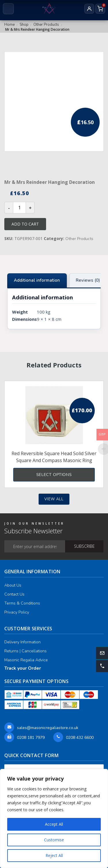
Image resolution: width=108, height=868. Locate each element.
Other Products (46, 25)
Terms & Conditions (22, 603)
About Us (13, 585)
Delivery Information (22, 642)
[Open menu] (8, 9)
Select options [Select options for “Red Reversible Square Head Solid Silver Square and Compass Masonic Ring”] (54, 475)
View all (54, 499)
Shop (24, 25)
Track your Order (23, 668)
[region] (54, 818)
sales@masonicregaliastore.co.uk (48, 728)
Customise (54, 840)
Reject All (54, 855)
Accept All (54, 824)
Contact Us (14, 594)
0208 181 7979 (31, 738)
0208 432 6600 (80, 738)
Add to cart (25, 224)
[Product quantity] (19, 208)
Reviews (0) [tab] (88, 280)
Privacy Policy (17, 612)
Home (10, 25)
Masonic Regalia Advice (26, 660)
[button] (102, 666)
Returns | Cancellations (25, 651)
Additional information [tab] (37, 280)
